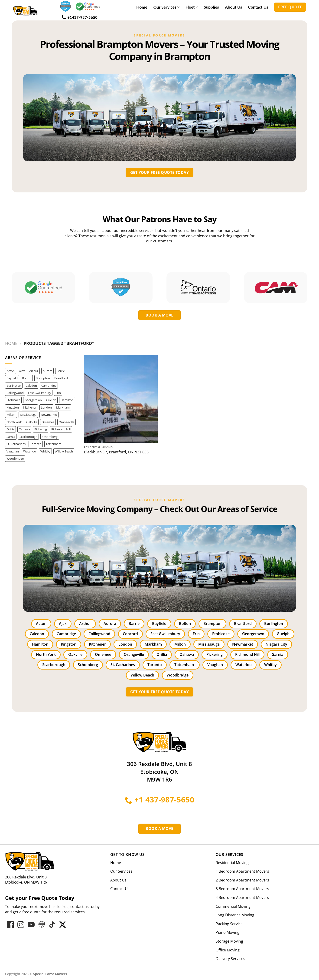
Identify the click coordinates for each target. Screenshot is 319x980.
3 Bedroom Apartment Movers (242, 889)
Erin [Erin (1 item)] (58, 393)
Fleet (192, 7)
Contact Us (258, 7)
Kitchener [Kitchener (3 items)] (30, 407)
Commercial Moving (233, 906)
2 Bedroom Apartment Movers (242, 880)
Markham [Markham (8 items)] (63, 407)
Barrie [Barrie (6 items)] (61, 371)
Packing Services (230, 924)
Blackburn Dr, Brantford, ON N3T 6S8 (116, 452)
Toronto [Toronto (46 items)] (36, 444)
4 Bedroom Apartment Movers (242, 898)
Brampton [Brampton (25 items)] (43, 378)
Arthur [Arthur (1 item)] (34, 371)
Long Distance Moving (235, 915)
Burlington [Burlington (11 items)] (14, 386)
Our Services (166, 7)
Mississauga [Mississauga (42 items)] (28, 415)
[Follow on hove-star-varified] (42, 925)
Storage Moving (229, 941)
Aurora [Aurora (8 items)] (47, 371)
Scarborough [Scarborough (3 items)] (28, 437)
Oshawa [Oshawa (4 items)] (24, 429)
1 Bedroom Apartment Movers (242, 871)
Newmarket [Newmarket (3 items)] (49, 415)
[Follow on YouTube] (31, 925)
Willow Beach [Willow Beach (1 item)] (64, 451)
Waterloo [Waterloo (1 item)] (30, 451)
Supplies (211, 7)
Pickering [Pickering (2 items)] (41, 429)
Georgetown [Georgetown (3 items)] (33, 400)
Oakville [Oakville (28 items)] (32, 422)
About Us (233, 7)
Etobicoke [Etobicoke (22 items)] (13, 400)
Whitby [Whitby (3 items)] (45, 451)
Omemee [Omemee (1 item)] (48, 422)
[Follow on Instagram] (21, 925)
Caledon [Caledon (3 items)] (31, 386)
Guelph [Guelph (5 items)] (51, 400)
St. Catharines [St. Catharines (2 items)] (16, 444)
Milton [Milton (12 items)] (11, 415)
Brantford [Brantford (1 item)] (61, 378)
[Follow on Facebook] (10, 925)
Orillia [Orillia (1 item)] (10, 429)
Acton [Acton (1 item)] (11, 371)
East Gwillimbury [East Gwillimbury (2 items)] (40, 393)
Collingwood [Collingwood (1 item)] (15, 393)
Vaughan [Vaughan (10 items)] (13, 451)
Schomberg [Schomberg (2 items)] (50, 437)
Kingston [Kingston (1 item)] (13, 407)
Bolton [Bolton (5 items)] (27, 378)
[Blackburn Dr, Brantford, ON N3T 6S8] (121, 399)
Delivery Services (230, 959)
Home (142, 7)
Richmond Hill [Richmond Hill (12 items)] (61, 429)
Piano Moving (228, 932)
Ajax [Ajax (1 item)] (22, 371)
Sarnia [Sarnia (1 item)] (11, 437)
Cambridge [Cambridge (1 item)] (49, 386)
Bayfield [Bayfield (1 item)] (12, 378)
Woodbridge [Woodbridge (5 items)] (15, 459)
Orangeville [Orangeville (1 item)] (67, 422)
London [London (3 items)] (46, 407)
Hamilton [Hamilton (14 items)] (67, 400)
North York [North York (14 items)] (14, 422)
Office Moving (228, 950)
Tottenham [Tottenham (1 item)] (54, 444)
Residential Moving (232, 863)
